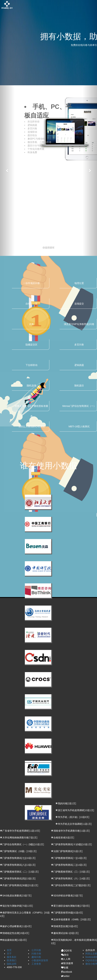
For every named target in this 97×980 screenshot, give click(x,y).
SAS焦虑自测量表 (12, 896)
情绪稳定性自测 (11, 933)
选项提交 (79, 304)
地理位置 (79, 283)
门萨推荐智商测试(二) (65, 865)
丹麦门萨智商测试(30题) (15, 885)
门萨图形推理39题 (63, 913)
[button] (7, 171)
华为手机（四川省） (69, 817)
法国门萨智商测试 (63, 851)
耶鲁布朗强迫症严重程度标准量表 (31, 408)
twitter (65, 976)
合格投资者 (59, 838)
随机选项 (31, 386)
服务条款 (12, 957)
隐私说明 (12, 964)
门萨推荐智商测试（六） (67, 879)
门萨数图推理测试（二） (15, 872)
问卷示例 (36, 954)
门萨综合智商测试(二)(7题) (68, 885)
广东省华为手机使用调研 (15, 831)
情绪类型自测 (61, 926)
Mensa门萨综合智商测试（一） (79, 406)
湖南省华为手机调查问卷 (67, 831)
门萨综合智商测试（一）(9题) (18, 844)
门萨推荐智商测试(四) (14, 879)
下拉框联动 (31, 365)
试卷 (31, 324)
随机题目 (79, 386)
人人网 (66, 959)
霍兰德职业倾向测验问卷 (67, 906)
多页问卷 (79, 345)
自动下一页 (31, 304)
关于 (9, 954)
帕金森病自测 (10, 940)
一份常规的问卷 (31, 283)
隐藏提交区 (31, 345)
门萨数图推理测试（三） (67, 872)
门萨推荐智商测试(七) (14, 858)
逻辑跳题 (79, 365)
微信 (65, 955)
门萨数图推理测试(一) (65, 858)
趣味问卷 (36, 957)
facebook (67, 972)
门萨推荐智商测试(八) (14, 865)
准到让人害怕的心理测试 (31, 426)
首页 (9, 950)
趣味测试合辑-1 (62, 933)
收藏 (65, 968)
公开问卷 (36, 950)
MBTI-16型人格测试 (79, 426)
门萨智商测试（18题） (14, 851)
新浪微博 (67, 963)
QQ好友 (67, 950)
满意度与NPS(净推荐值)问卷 (79, 324)
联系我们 (12, 960)
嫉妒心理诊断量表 (12, 926)
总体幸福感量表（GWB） (67, 919)
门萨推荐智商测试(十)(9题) (68, 844)
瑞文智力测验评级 (12, 906)
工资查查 (36, 964)
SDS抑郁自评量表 (63, 896)
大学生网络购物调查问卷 (15, 838)
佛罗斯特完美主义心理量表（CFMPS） (23, 913)
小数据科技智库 (40, 960)
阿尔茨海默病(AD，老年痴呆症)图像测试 (75, 940)
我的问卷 (63, 803)
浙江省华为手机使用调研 (71, 810)
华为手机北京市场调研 (70, 824)
